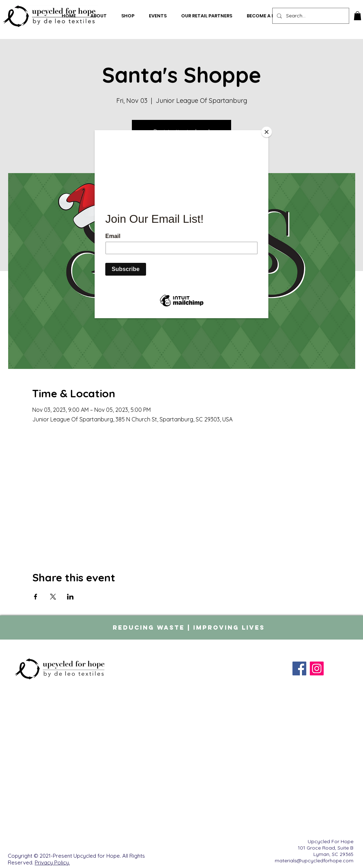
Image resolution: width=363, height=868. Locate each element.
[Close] (267, 132)
